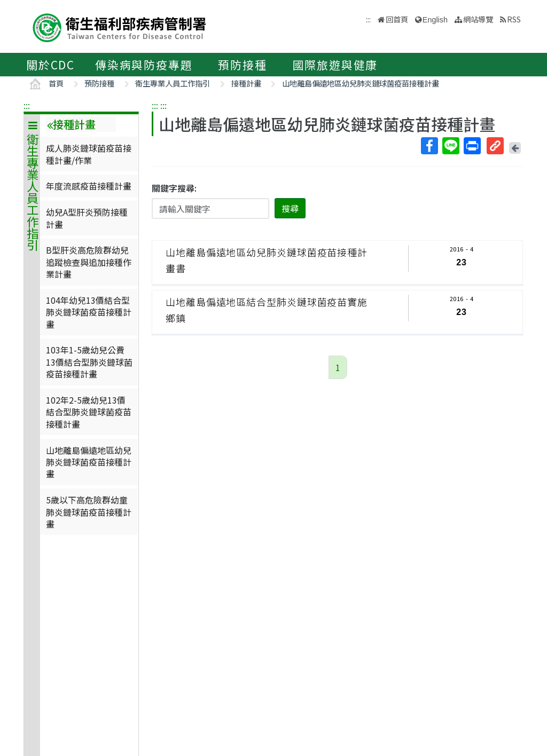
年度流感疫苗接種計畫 (89, 186)
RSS (514, 19)
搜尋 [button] (290, 208)
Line (450, 146)
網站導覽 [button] (478, 19)
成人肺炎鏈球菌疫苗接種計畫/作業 (89, 154)
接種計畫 (246, 83)
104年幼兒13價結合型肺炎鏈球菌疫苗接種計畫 (89, 312)
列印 (472, 146)
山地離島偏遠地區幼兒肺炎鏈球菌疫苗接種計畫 (361, 83)
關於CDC (50, 65)
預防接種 (242, 65)
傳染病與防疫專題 (144, 65)
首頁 (56, 83)
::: (27, 105)
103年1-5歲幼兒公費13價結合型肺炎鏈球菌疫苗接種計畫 (89, 362)
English (435, 20)
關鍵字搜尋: (174, 188)
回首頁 (397, 19)
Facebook (429, 146)
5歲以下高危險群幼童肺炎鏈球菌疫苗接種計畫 (89, 512)
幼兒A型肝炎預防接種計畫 (87, 218)
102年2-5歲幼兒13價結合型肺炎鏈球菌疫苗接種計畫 (89, 412)
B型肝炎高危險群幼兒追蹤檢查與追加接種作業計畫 (89, 262)
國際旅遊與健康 (335, 65)
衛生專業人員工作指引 (173, 83)
